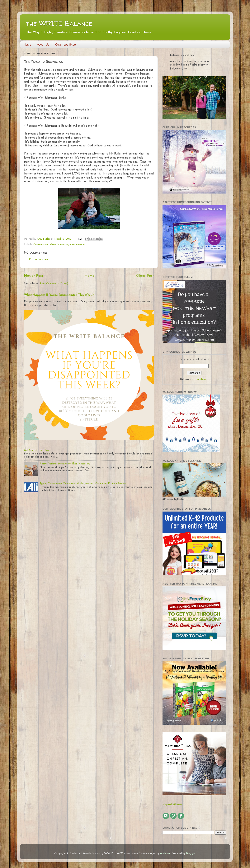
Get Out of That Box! (37, 450)
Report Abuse (172, 805)
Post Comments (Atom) (54, 284)
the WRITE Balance (59, 23)
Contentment (41, 245)
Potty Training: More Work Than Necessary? (66, 464)
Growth (55, 245)
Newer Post (34, 276)
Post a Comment (39, 259)
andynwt (165, 853)
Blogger (191, 853)
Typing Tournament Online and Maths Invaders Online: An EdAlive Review (83, 484)
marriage (66, 245)
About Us (43, 44)
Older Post (145, 276)
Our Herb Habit (66, 44)
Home (27, 44)
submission (78, 245)
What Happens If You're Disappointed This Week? (59, 295)
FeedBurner (202, 379)
